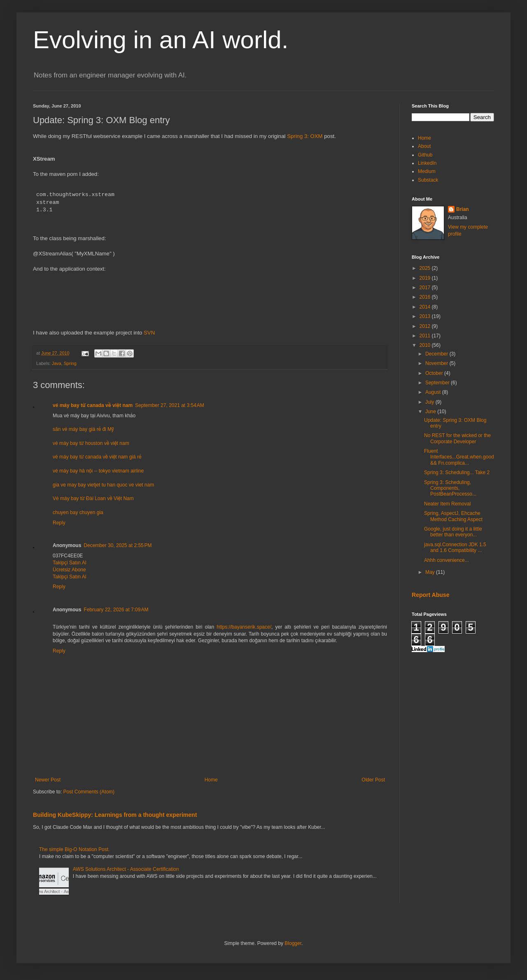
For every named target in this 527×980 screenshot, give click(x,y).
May (431, 572)
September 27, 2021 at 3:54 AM (170, 405)
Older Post (373, 780)
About (424, 146)
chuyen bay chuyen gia (78, 512)
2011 (426, 336)
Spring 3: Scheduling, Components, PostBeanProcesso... (450, 488)
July (430, 402)
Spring (70, 363)
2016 (426, 297)
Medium (427, 171)
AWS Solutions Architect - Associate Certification (126, 869)
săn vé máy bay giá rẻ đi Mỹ (83, 429)
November (437, 363)
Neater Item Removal (447, 504)
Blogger (293, 943)
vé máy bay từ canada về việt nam (93, 405)
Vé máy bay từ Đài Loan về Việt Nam (93, 498)
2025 (426, 268)
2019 (426, 278)
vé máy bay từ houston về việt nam (91, 443)
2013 (426, 316)
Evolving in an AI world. (161, 40)
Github (425, 155)
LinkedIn (427, 163)
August (434, 392)
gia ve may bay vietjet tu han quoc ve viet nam (103, 485)
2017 (426, 288)
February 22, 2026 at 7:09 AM (116, 610)
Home (211, 780)
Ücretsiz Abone (69, 570)
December (437, 354)
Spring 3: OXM (305, 136)
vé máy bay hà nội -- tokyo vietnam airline (98, 471)
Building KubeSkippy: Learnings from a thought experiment (115, 815)
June (431, 412)
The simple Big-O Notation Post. (74, 849)
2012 (426, 326)
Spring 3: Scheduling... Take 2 (457, 472)
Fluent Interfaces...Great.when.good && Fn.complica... (459, 457)
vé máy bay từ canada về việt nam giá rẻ (97, 457)
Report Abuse (430, 595)
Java (57, 363)
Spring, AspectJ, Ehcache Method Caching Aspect (453, 516)
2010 (426, 345)
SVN (149, 333)
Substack (428, 180)
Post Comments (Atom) (89, 792)
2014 (426, 307)
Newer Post (48, 780)
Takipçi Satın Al (69, 563)
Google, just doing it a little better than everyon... (453, 532)
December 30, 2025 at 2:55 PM (118, 545)
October (435, 373)
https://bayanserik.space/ (244, 627)
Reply (59, 523)
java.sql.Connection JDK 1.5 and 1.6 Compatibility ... (455, 547)
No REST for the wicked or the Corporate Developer (457, 438)
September (438, 383)
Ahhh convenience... (447, 560)
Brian (463, 209)
